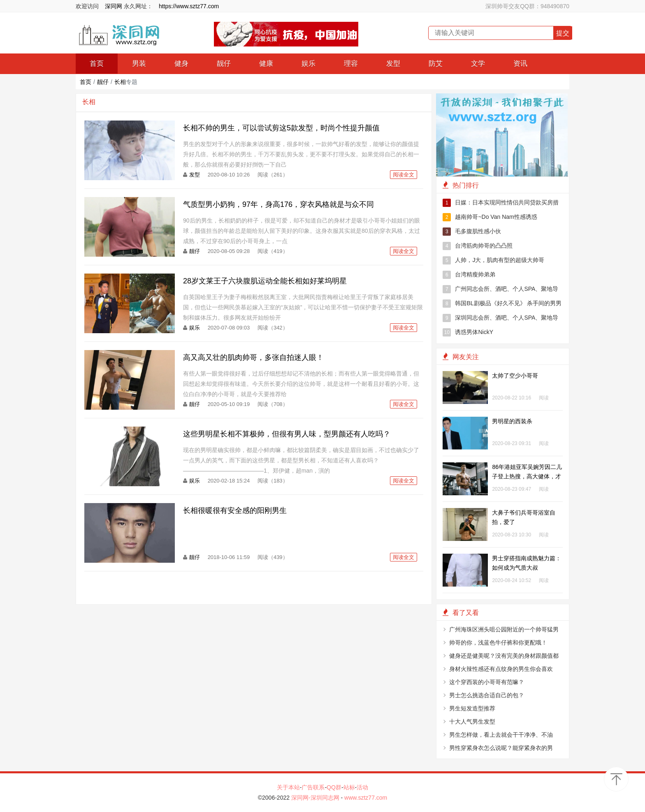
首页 (97, 64)
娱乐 (309, 64)
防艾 (436, 64)
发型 (393, 64)
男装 (139, 64)
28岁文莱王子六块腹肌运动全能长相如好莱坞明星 (265, 281)
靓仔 (224, 64)
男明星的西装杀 (512, 421)
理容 (351, 64)
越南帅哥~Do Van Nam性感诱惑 (490, 217)
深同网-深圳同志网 (316, 798)
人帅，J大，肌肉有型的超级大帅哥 (493, 260)
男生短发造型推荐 (472, 708)
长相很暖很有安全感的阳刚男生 (235, 510)
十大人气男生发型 (472, 722)
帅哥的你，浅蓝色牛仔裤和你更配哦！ (498, 643)
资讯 (520, 64)
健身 (181, 64)
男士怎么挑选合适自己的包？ (487, 695)
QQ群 (334, 787)
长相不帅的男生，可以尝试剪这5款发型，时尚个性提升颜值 (281, 128)
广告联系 (313, 787)
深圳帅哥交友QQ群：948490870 (527, 6)
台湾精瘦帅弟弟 (469, 275)
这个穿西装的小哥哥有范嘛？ (487, 682)
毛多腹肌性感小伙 (472, 232)
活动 (362, 787)
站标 (349, 787)
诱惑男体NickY (468, 332)
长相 (120, 82)
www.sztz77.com (366, 798)
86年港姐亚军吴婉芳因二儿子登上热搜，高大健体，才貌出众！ (527, 476)
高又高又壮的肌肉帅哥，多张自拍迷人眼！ (253, 357)
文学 (478, 64)
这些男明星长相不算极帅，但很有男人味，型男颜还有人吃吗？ (287, 434)
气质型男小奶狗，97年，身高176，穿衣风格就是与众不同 (278, 204)
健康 (266, 64)
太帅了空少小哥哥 (515, 376)
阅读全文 (404, 175)
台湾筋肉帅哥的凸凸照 (478, 246)
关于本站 (288, 787)
